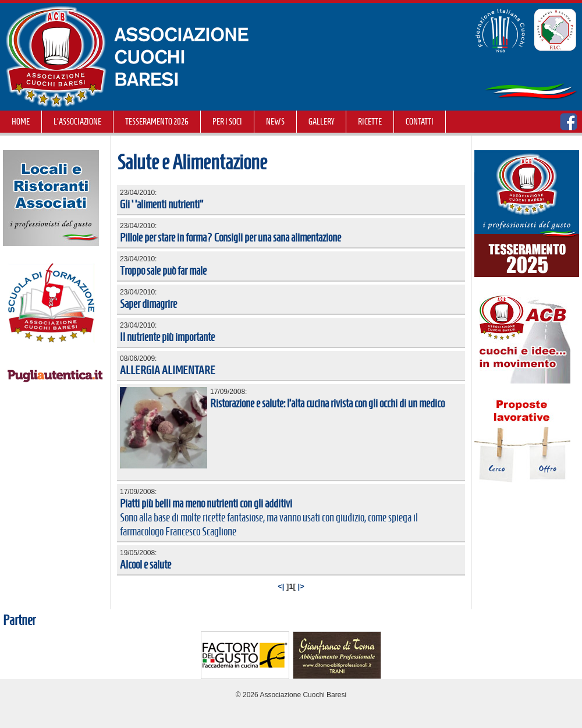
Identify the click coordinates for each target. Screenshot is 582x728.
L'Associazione (77, 122)
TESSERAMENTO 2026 (157, 122)
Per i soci (227, 122)
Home (21, 122)
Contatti (420, 122)
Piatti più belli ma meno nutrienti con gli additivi (206, 503)
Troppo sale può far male (163, 271)
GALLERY (321, 122)
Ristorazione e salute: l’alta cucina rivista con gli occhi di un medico (327, 403)
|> (301, 586)
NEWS (275, 122)
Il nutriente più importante (167, 337)
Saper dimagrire (148, 304)
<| (281, 586)
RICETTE (370, 122)
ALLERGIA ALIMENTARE (168, 370)
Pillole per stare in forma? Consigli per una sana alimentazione (230, 237)
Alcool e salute (145, 564)
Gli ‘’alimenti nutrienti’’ (162, 204)
